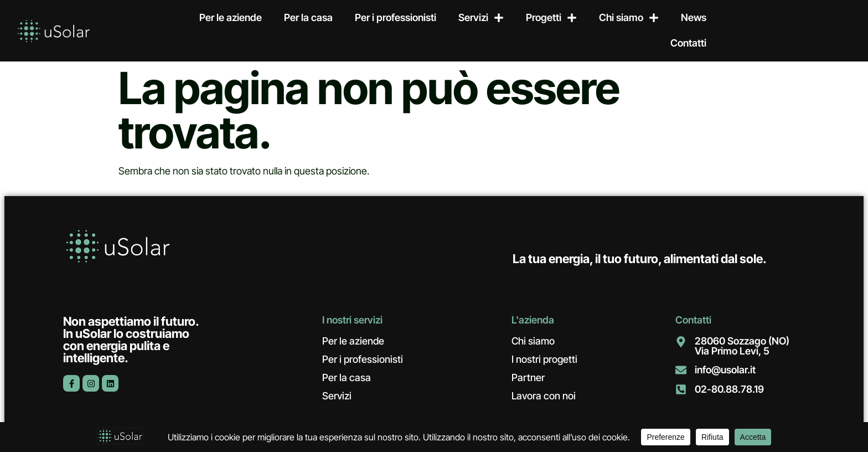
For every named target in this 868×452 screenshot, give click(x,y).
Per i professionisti (396, 17)
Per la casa (308, 17)
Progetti (551, 18)
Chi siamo (629, 18)
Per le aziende (231, 17)
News (694, 17)
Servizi (481, 18)
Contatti (688, 43)
